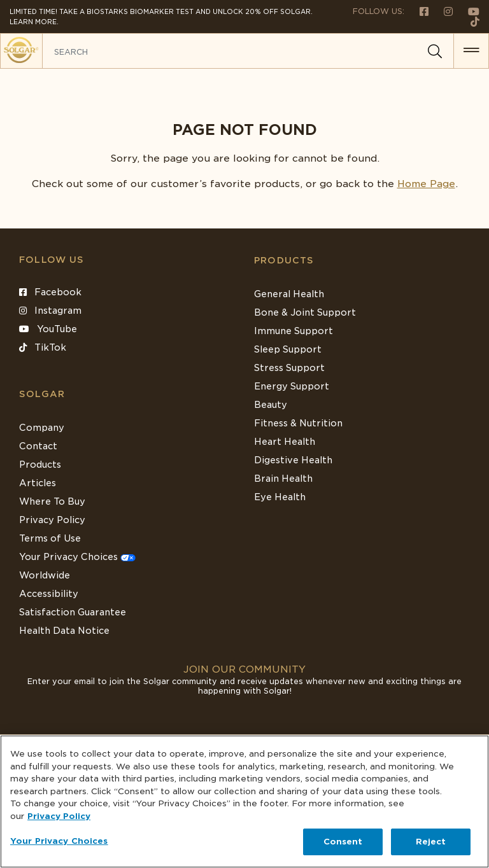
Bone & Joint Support (305, 312)
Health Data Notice (64, 631)
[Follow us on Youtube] (467, 11)
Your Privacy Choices (77, 557)
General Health (289, 294)
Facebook (50, 292)
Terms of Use (50, 538)
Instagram (50, 311)
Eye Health (280, 497)
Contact (38, 446)
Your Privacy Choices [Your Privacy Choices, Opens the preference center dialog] (59, 841)
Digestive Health (293, 460)
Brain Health (283, 479)
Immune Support (294, 331)
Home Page (426, 184)
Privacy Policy (52, 520)
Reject (431, 842)
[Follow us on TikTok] (470, 21)
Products (284, 260)
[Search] (435, 52)
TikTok (43, 347)
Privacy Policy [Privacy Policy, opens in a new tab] (59, 816)
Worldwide (45, 575)
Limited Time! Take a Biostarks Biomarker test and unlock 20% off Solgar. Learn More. (161, 17)
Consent (343, 842)
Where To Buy (52, 501)
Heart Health (285, 442)
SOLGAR (42, 394)
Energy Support (292, 386)
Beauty (271, 405)
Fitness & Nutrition (298, 423)
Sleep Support (288, 349)
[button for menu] (471, 51)
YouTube (48, 329)
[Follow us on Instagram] (443, 11)
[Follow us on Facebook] (419, 11)
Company (42, 428)
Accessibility (49, 594)
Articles (38, 483)
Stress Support (289, 368)
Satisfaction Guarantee (73, 612)
